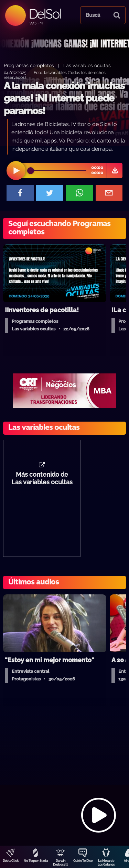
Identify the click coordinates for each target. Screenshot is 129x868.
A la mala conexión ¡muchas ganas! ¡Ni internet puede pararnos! (64, 98)
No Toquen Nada (36, 861)
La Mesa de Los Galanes (106, 863)
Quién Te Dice (83, 861)
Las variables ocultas (87, 65)
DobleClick (11, 861)
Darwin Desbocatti (61, 863)
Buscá (93, 15)
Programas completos (29, 65)
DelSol (45, 14)
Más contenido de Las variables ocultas (42, 478)
